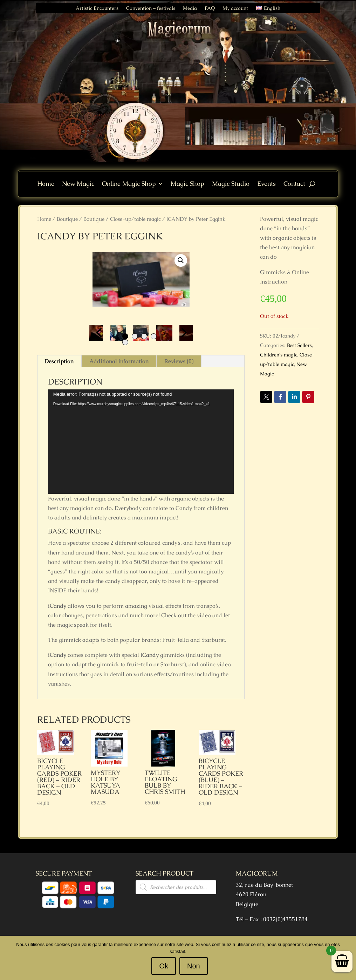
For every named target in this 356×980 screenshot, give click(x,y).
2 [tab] (135, 336)
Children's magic (279, 355)
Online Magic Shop (129, 184)
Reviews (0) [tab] (179, 361)
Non (194, 966)
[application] (141, 442)
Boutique (67, 219)
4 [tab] (154, 336)
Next (182, 333)
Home (46, 184)
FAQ (210, 8)
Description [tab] (59, 361)
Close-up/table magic (135, 219)
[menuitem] (268, 9)
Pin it (308, 397)
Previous (100, 333)
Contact (294, 184)
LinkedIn (294, 397)
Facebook (280, 397)
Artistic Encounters (97, 8)
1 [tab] (125, 336)
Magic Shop (187, 184)
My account (235, 8)
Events (266, 184)
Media (190, 8)
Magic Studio (231, 184)
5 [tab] (125, 342)
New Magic (78, 184)
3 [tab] (144, 336)
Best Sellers (299, 345)
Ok (164, 966)
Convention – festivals (151, 8)
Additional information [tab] (119, 361)
